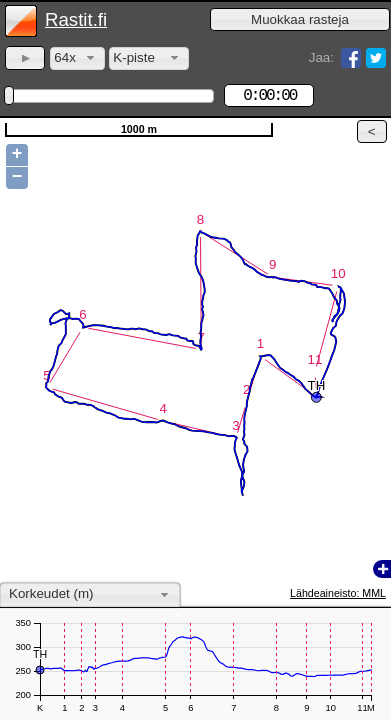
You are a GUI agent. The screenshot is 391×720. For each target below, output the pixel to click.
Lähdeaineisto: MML (338, 593)
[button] (300, 19)
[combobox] (77, 58)
